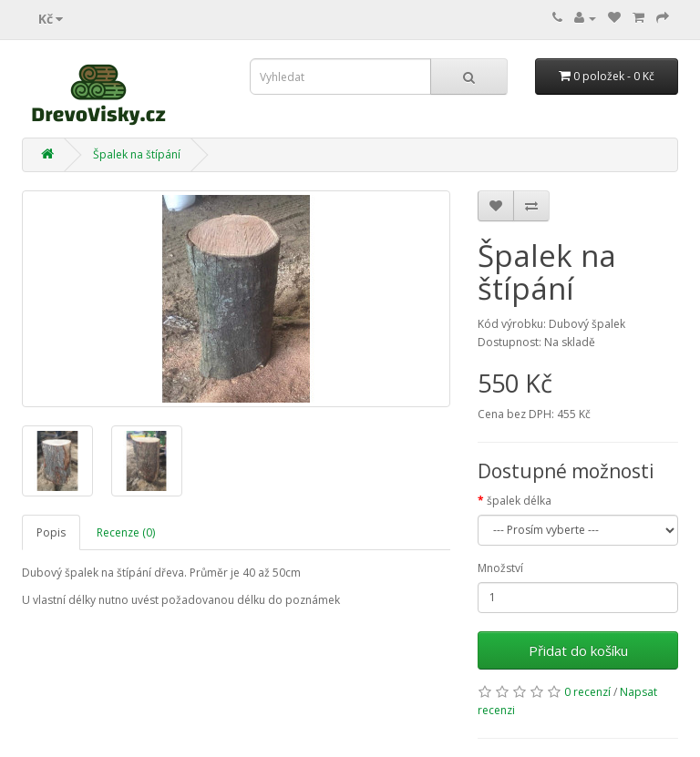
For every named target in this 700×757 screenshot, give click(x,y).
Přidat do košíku (578, 650)
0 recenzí (587, 692)
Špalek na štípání (137, 154)
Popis (51, 532)
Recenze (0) (126, 532)
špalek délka (519, 501)
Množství (500, 568)
